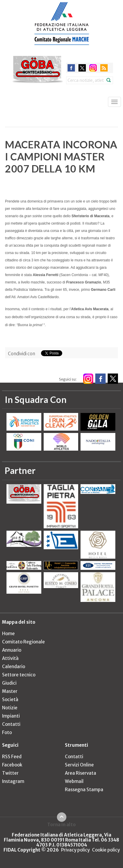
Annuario (12, 650)
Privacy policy (75, 850)
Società (10, 699)
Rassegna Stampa (84, 790)
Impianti (11, 716)
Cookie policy (106, 850)
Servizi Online (79, 765)
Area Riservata (81, 773)
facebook (71, 68)
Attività (10, 658)
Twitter (10, 773)
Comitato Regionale (23, 642)
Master (10, 691)
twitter (82, 68)
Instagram (13, 781)
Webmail (74, 781)
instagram (93, 68)
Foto (7, 732)
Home (8, 634)
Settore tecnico (19, 675)
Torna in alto (61, 824)
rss (104, 68)
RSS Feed (12, 757)
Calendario (14, 667)
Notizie (10, 708)
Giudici (9, 683)
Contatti (11, 724)
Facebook (12, 765)
